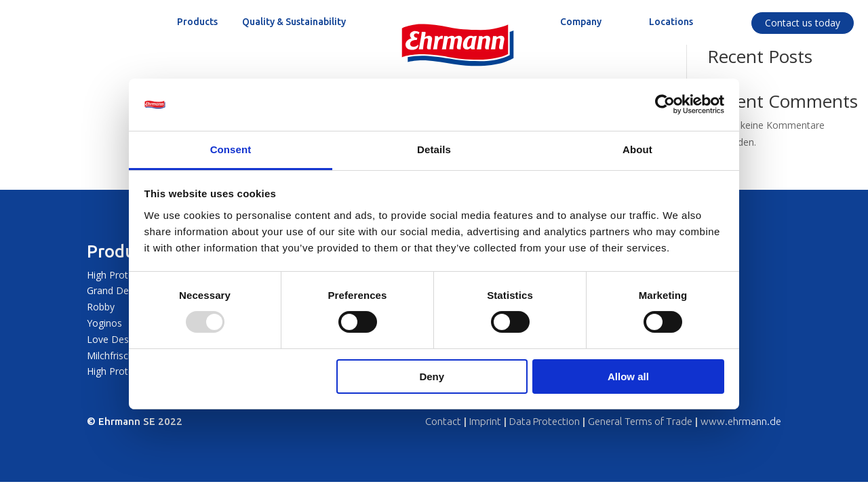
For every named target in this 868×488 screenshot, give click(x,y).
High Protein (114, 275)
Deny (432, 377)
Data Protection (545, 421)
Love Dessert (116, 339)
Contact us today (803, 23)
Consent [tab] (231, 149)
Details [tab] (434, 149)
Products (122, 251)
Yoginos (104, 323)
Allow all (628, 377)
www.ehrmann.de (741, 421)
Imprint (485, 421)
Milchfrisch (110, 355)
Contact (443, 421)
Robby (101, 307)
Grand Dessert (119, 290)
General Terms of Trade (640, 421)
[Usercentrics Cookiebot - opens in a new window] (665, 104)
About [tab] (637, 149)
